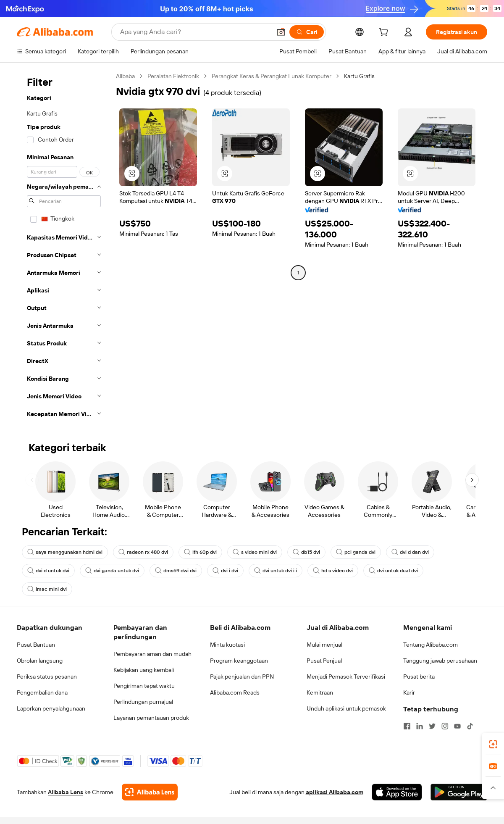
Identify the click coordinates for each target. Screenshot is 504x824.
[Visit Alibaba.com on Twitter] (432, 726)
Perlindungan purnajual (143, 702)
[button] (281, 32)
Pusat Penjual (324, 661)
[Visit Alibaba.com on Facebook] (407, 726)
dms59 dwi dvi (176, 571)
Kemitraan (320, 692)
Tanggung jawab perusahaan (440, 661)
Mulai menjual (324, 645)
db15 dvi (306, 552)
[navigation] (64, 247)
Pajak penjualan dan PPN (242, 677)
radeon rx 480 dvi (143, 552)
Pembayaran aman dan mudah (152, 654)
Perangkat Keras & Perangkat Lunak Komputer (272, 76)
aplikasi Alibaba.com (335, 792)
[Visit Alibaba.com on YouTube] (457, 726)
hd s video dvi (333, 571)
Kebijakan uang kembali (144, 670)
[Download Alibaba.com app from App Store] (397, 792)
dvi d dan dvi (410, 552)
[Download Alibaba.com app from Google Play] (459, 792)
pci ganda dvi (356, 552)
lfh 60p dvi (200, 552)
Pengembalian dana (42, 692)
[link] (493, 744)
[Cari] (307, 32)
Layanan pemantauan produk (151, 718)
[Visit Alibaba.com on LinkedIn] (420, 726)
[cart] (385, 33)
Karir (409, 692)
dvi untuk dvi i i (276, 571)
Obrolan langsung (40, 661)
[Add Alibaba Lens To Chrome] (150, 792)
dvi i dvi (225, 571)
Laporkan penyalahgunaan (51, 708)
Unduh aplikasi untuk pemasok (346, 708)
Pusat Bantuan (36, 645)
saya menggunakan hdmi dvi (65, 552)
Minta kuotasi (227, 645)
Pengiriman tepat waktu (144, 686)
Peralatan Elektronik (173, 76)
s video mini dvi (255, 552)
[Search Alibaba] (195, 32)
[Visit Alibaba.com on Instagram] (445, 726)
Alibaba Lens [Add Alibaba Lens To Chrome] (66, 792)
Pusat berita (419, 677)
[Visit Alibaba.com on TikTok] (470, 726)
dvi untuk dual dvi (393, 571)
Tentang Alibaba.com (430, 645)
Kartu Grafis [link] (359, 76)
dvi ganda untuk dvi (112, 571)
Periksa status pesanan (47, 677)
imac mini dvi (47, 589)
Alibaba (125, 76)
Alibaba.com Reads (235, 692)
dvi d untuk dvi (48, 571)
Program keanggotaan (239, 661)
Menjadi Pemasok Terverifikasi (346, 677)
